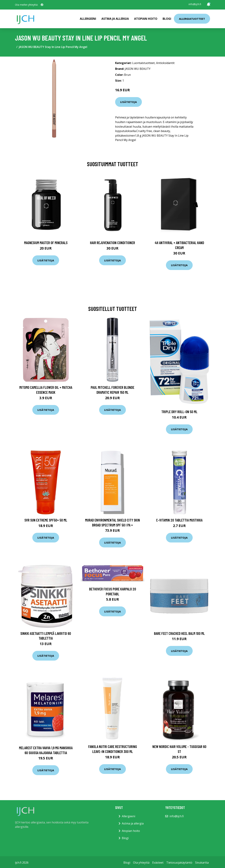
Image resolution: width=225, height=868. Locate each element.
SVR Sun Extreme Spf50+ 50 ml (46, 520)
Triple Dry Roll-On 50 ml (179, 412)
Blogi (167, 19)
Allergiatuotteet (192, 19)
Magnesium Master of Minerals (46, 243)
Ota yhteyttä (141, 863)
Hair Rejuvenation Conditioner (112, 243)
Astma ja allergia (115, 19)
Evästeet (158, 863)
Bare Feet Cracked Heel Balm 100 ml (179, 633)
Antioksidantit (165, 63)
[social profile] (42, 5)
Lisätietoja (128, 102)
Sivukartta (202, 863)
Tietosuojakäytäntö (179, 863)
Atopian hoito (146, 19)
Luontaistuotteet (143, 63)
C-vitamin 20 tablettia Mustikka (179, 520)
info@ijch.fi (195, 4)
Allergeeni (88, 19)
